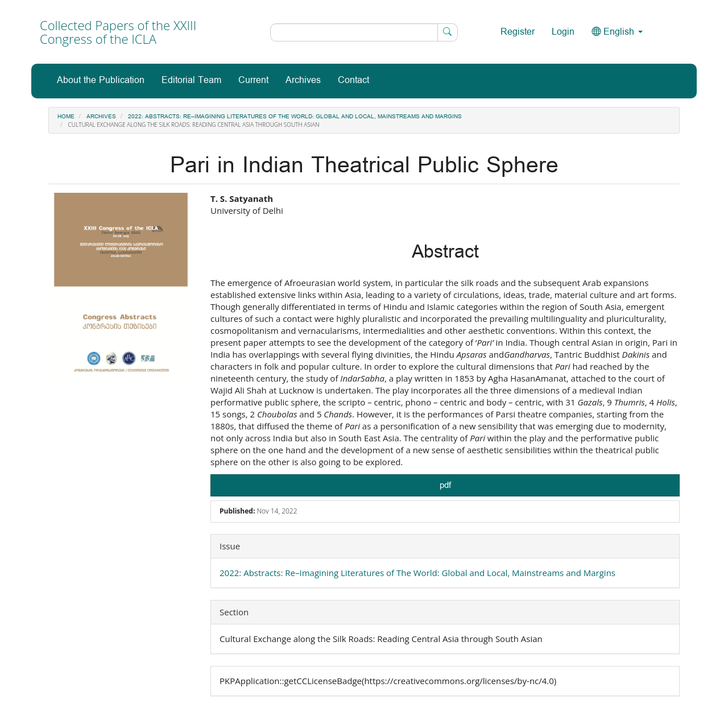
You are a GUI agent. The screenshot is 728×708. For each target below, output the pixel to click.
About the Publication (101, 80)
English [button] (617, 32)
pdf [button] (445, 485)
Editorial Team (191, 80)
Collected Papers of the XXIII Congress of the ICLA (118, 32)
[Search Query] (364, 32)
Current (253, 80)
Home (66, 117)
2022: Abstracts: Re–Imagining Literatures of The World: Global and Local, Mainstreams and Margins (295, 117)
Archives (303, 80)
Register (518, 32)
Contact (353, 80)
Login (563, 32)
